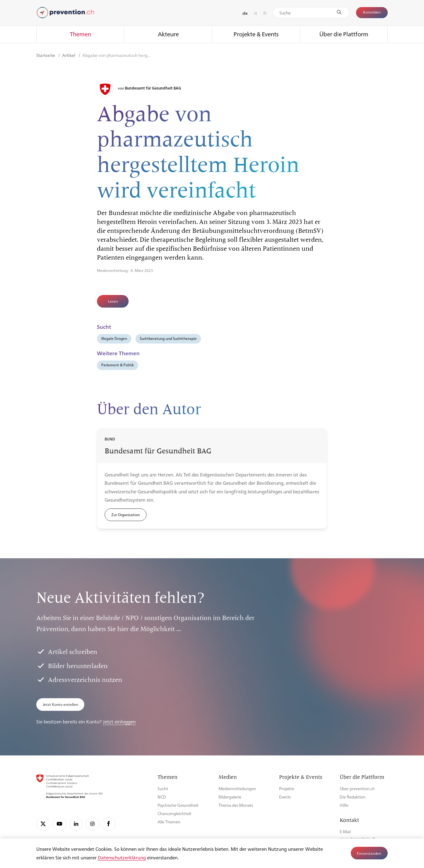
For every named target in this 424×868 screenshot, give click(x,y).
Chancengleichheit (174, 813)
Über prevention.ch (357, 788)
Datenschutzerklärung (122, 857)
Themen (80, 34)
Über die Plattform (344, 34)
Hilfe (344, 805)
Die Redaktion (353, 797)
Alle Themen (169, 822)
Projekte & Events (256, 34)
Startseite (46, 55)
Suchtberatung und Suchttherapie (168, 338)
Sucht (163, 788)
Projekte (287, 788)
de (245, 13)
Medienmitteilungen (237, 788)
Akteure (168, 34)
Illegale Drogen (114, 338)
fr (265, 13)
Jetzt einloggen (119, 721)
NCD (162, 797)
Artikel (69, 55)
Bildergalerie (230, 797)
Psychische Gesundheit (178, 805)
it (256, 13)
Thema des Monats (236, 805)
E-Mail (345, 832)
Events (285, 797)
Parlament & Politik (118, 365)
